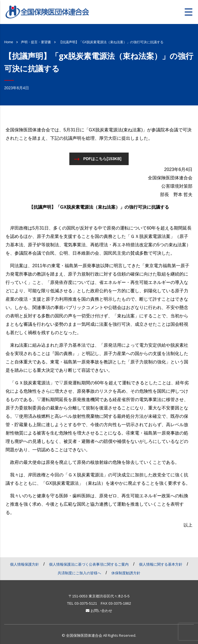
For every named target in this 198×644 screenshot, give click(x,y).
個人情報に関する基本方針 (161, 564)
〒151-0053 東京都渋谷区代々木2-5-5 (99, 596)
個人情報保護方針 (25, 564)
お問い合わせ (99, 611)
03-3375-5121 (86, 603)
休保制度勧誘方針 (126, 573)
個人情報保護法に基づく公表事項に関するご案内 (89, 564)
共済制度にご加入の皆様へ (79, 573)
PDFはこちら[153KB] (98, 159)
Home (9, 42)
